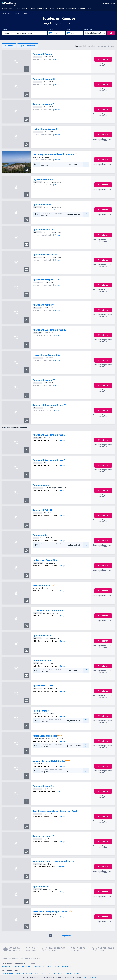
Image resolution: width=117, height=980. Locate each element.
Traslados (82, 8)
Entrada (51, 30)
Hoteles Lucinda (27, 966)
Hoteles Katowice (8, 973)
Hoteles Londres (21, 973)
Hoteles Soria (39, 966)
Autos (53, 8)
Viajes (32, 8)
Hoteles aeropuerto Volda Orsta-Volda (66, 973)
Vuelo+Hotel (7, 8)
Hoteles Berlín (66, 966)
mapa (57, 59)
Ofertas (60, 8)
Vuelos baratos (21, 8)
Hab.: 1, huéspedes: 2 (93, 33)
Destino (4, 30)
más (85, 977)
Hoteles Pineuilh (46, 973)
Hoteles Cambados (53, 966)
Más (90, 8)
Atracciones (71, 8)
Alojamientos (43, 8)
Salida (68, 30)
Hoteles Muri (34, 973)
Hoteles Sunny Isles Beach (11, 966)
